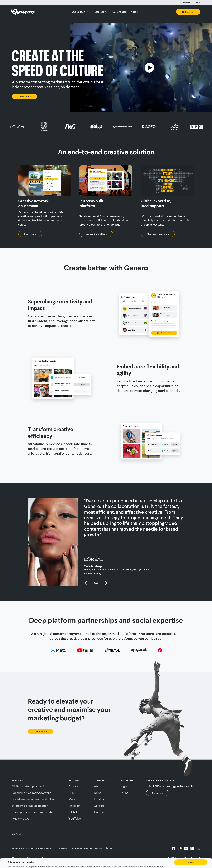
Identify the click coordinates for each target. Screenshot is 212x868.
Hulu (72, 793)
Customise (191, 860)
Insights (99, 799)
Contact (99, 812)
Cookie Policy (135, 860)
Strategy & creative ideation (30, 806)
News (98, 793)
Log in (197, 3)
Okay (191, 853)
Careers (99, 806)
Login (123, 786)
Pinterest (74, 806)
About (134, 12)
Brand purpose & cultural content (34, 812)
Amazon (74, 786)
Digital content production (29, 786)
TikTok (73, 812)
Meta (72, 799)
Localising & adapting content (31, 793)
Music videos (20, 818)
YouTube (75, 818)
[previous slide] (87, 583)
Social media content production (34, 799)
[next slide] (105, 583)
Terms (124, 793)
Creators (186, 3)
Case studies (119, 12)
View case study (93, 573)
